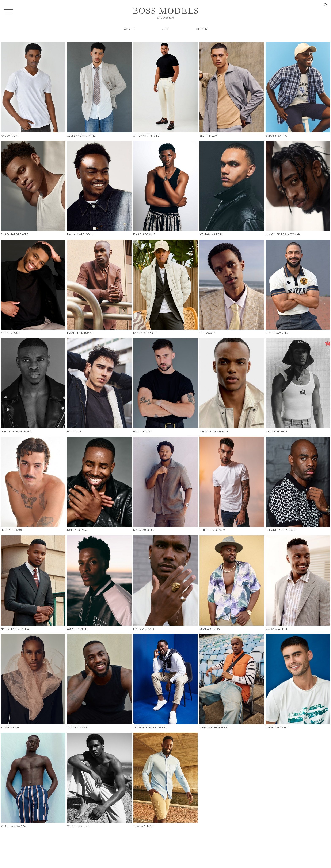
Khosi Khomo (11, 333)
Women (129, 29)
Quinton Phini (78, 629)
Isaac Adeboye (144, 234)
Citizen (202, 29)
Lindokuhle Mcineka (16, 432)
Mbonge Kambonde (214, 432)
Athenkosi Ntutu (146, 136)
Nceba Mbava (77, 530)
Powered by (164, 865)
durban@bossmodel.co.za (246, 846)
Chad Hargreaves (15, 234)
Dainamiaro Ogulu (81, 234)
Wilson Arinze (78, 826)
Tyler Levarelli (277, 728)
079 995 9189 (204, 846)
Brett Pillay (209, 136)
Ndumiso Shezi (144, 530)
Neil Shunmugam (212, 530)
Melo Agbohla (276, 432)
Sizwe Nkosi (10, 728)
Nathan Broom (12, 530)
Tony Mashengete (213, 728)
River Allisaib (144, 629)
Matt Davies (142, 432)
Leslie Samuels (277, 333)
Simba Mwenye (277, 629)
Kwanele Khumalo (81, 333)
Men (165, 29)
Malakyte (74, 432)
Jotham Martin (211, 234)
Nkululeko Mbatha (15, 629)
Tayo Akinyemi (78, 728)
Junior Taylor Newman (283, 234)
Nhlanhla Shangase (281, 530)
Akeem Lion (9, 136)
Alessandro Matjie (81, 136)
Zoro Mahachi (144, 826)
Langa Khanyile (145, 333)
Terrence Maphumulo (150, 728)
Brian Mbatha (276, 136)
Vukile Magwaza (14, 826)
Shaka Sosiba (210, 629)
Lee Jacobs (208, 333)
